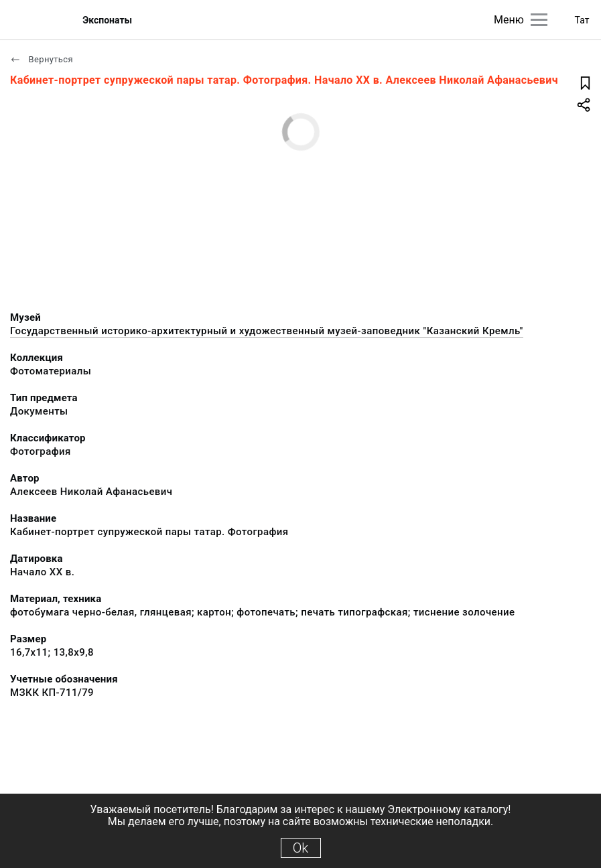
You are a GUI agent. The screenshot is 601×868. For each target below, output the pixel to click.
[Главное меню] (539, 20)
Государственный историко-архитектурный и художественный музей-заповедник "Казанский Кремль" (267, 331)
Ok (300, 848)
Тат (582, 20)
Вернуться (42, 59)
